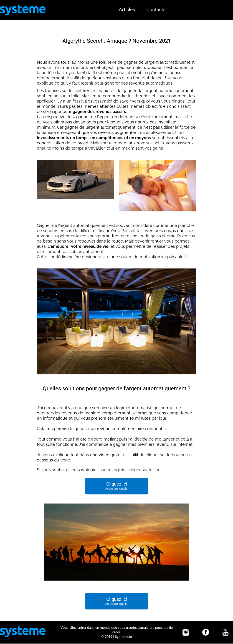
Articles (127, 10)
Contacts (156, 10)
